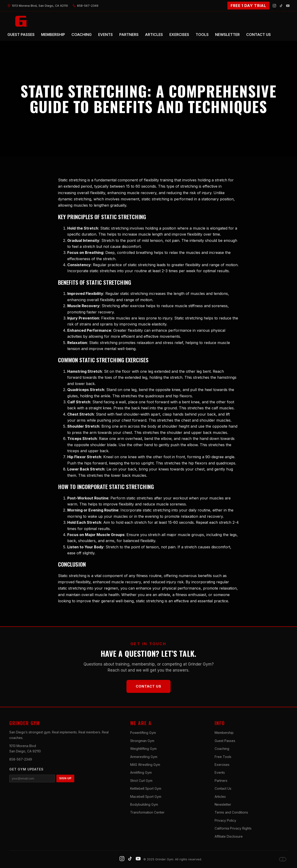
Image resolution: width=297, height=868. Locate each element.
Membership (224, 733)
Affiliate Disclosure (229, 836)
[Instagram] (274, 6)
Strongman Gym (142, 741)
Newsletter (223, 804)
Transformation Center (147, 812)
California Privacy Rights (233, 828)
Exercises (222, 765)
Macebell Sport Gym (146, 797)
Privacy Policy (225, 820)
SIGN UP (65, 778)
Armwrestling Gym (144, 757)
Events (220, 772)
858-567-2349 (21, 759)
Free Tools (223, 757)
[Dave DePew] (283, 859)
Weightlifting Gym (143, 749)
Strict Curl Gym (141, 781)
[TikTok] (281, 6)
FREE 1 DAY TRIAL (248, 6)
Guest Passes (225, 741)
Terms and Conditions (231, 812)
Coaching (222, 749)
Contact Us (148, 686)
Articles (220, 797)
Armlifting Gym (141, 772)
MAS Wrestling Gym (145, 765)
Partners (221, 781)
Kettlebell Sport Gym (146, 788)
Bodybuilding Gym (144, 804)
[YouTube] (288, 6)
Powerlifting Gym (143, 733)
